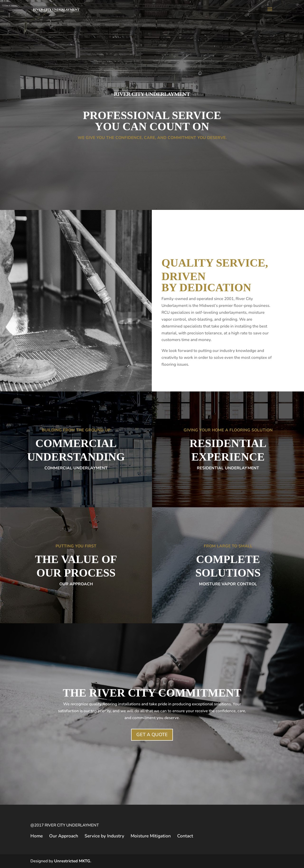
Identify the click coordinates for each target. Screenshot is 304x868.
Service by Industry (104, 836)
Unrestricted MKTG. (73, 861)
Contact (185, 836)
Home (37, 836)
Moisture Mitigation (151, 836)
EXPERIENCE (228, 457)
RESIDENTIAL (228, 443)
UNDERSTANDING (76, 457)
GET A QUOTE (152, 735)
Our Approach (64, 836)
